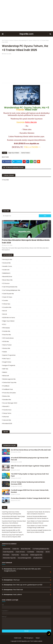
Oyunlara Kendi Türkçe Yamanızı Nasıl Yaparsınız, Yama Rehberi (14, 522)
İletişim (38, 638)
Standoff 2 (6, 406)
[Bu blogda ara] (20, 216)
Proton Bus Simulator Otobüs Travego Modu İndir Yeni (30, 498)
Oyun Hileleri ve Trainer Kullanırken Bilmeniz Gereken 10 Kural (38, 522)
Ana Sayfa (5, 40)
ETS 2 (4, 324)
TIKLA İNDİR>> (32, 147)
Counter (5, 300)
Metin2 (5, 372)
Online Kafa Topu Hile (10, 382)
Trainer (20, 110)
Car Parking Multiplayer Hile (11, 290)
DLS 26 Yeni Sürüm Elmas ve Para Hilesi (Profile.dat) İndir (31, 450)
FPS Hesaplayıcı (29, 638)
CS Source (6, 283)
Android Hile (7, 263)
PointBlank (6, 386)
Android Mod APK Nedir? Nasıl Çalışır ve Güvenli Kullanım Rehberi (13, 517)
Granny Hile (6, 348)
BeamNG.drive (7, 277)
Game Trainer (14, 40)
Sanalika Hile (7, 400)
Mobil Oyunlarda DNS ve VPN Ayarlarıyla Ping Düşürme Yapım (12, 531)
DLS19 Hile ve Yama (9, 318)
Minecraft (6, 376)
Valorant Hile (7, 420)
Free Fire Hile (7, 335)
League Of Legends (9, 365)
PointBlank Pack (8, 389)
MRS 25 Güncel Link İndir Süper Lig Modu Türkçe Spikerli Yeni (30, 467)
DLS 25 (5, 311)
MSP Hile (5, 369)
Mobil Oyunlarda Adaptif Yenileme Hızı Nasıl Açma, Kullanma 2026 (39, 531)
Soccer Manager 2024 (10, 403)
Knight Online (7, 362)
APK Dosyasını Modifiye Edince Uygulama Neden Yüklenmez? (12, 527)
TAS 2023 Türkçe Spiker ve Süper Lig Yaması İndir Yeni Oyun (30, 475)
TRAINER (20, 122)
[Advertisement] (26, 16)
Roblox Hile (6, 396)
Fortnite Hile (7, 331)
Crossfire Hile (7, 307)
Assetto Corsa (7, 266)
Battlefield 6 (7, 273)
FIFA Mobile (6, 328)
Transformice (7, 410)
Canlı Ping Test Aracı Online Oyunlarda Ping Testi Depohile (11, 513)
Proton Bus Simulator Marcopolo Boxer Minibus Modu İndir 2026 (26, 241)
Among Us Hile (7, 259)
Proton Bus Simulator (9, 393)
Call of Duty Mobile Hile (10, 287)
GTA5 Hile (6, 341)
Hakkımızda (18, 638)
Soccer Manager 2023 (24, 558)
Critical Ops (7, 304)
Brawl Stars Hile (8, 280)
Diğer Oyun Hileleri (14, 153)
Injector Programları (9, 355)
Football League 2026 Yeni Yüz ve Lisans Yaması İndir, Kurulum (30, 491)
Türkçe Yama (7, 413)
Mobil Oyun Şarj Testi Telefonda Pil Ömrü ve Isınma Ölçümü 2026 (13, 536)
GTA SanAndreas (8, 338)
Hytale (5, 352)
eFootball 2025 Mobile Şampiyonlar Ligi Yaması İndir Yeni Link (30, 459)
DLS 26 (5, 314)
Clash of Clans (7, 297)
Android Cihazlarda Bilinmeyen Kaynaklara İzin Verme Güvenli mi (38, 517)
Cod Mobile (31, 552)
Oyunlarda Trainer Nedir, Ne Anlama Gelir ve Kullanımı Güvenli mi (38, 513)
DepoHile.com (26, 34)
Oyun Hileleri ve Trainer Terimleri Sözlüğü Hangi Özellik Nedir (37, 527)
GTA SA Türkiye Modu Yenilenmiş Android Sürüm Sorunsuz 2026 (28, 483)
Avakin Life (6, 270)
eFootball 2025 (7, 423)
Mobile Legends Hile (9, 379)
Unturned (6, 417)
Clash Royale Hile (8, 294)
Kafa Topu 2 (7, 359)
